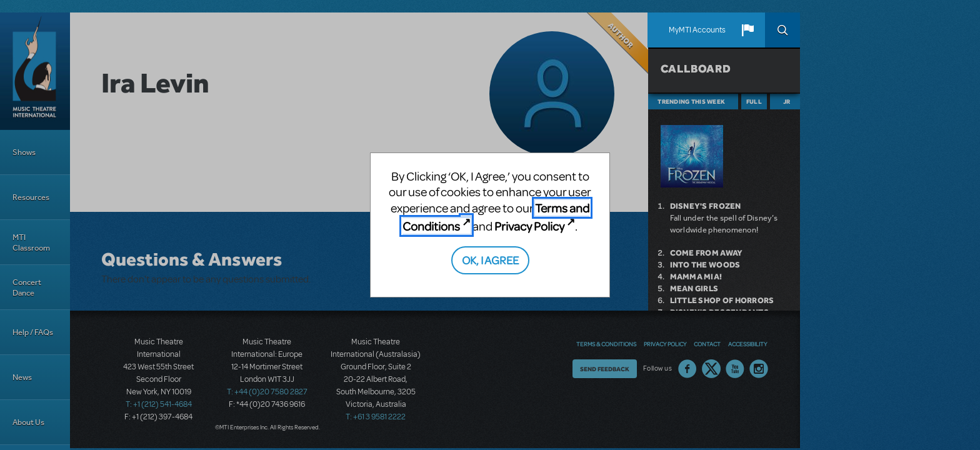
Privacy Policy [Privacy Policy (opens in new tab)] (529, 226)
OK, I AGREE (490, 260)
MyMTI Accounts (697, 30)
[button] (747, 30)
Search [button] (782, 30)
